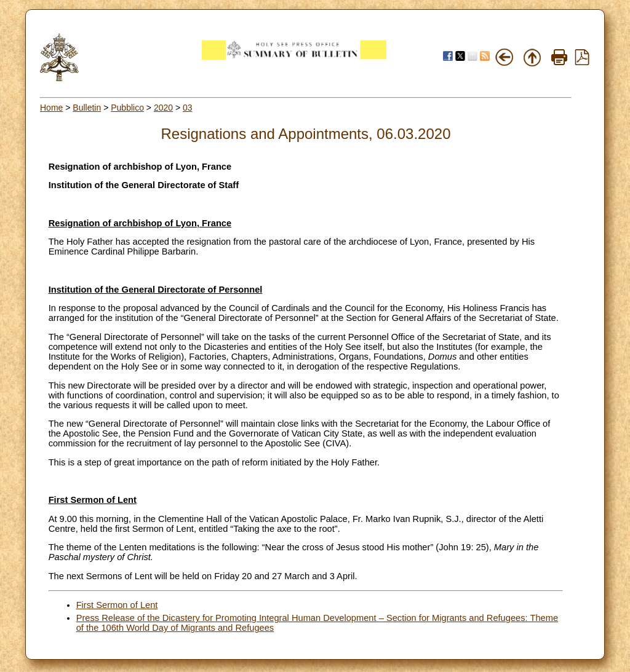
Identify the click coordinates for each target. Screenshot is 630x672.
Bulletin (87, 108)
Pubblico (127, 108)
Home (51, 108)
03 (188, 108)
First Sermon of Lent (117, 605)
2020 (163, 108)
